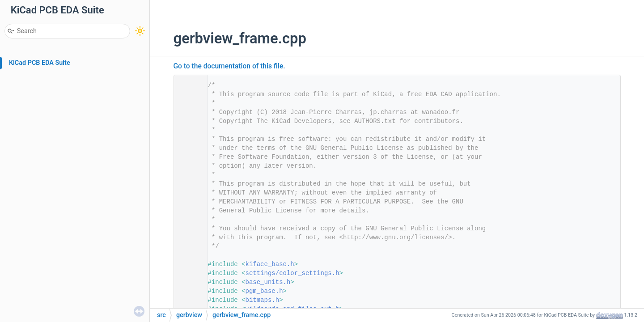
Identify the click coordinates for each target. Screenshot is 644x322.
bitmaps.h (263, 300)
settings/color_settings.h (292, 273)
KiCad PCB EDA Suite (40, 63)
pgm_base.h (264, 291)
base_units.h (268, 282)
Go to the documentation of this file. (229, 66)
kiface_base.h (270, 264)
